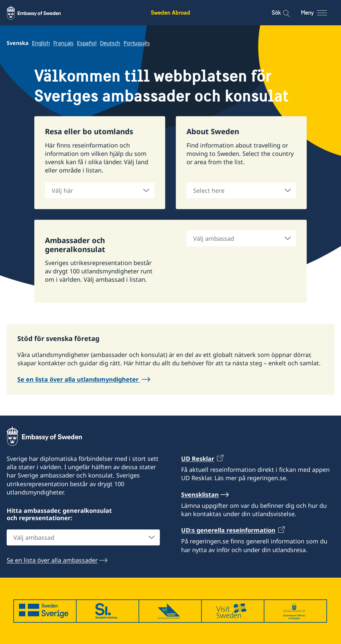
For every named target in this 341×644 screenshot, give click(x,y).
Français (63, 43)
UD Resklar (198, 459)
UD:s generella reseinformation (228, 530)
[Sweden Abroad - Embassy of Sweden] (40, 13)
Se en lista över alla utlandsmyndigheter (79, 379)
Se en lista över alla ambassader (52, 560)
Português (137, 43)
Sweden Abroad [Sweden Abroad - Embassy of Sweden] (170, 12)
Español (87, 43)
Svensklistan (200, 494)
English (41, 43)
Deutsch (110, 43)
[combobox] (100, 190)
